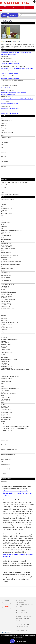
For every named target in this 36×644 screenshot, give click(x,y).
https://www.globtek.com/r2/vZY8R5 (10, 113)
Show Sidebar (6, 633)
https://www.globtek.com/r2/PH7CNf (10, 104)
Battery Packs (21, 7)
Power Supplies (12, 7)
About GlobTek (4, 7)
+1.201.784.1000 (1, 10)
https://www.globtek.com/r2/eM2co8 (10, 109)
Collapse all (7, 21)
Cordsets (27, 7)
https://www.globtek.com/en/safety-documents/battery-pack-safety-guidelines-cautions (18, 493)
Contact (32, 7)
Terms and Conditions (23, 618)
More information (22, 642)
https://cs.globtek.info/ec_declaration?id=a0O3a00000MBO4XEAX (17, 69)
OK (12, 642)
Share (12, 15)
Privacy (18, 621)
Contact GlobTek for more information (10, 64)
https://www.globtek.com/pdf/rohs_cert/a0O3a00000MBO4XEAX (17, 99)
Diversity (19, 616)
